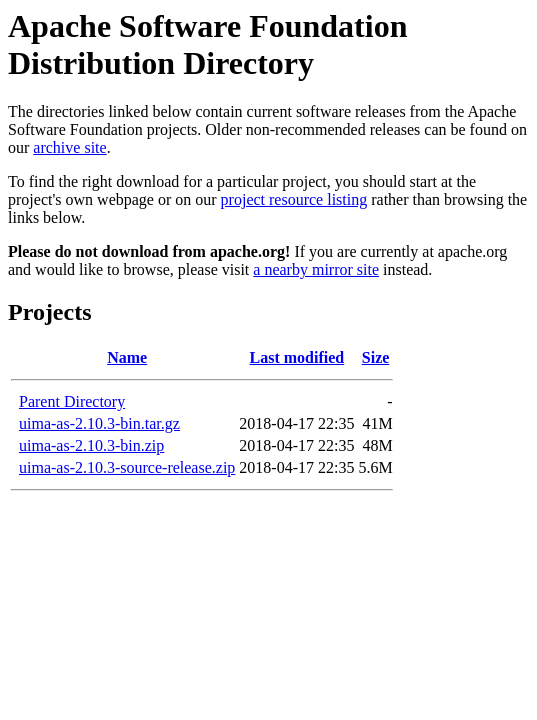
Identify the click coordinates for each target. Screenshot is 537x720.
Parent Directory (72, 401)
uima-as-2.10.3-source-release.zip (127, 467)
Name (127, 357)
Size (376, 357)
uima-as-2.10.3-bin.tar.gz (99, 423)
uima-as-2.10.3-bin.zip (91, 445)
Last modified (297, 357)
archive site (69, 147)
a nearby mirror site (316, 269)
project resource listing (294, 199)
